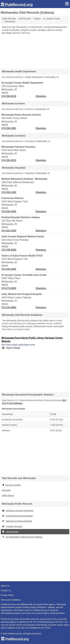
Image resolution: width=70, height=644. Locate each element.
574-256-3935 (9, 211)
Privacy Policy (7, 595)
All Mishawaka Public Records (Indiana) (22, 537)
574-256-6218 (9, 96)
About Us (5, 586)
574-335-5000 (9, 250)
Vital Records (10, 532)
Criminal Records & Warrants (17, 516)
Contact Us (6, 590)
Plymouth (6, 490)
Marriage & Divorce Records (17, 521)
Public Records (9, 19)
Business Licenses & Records (18, 511)
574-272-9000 (9, 288)
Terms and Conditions (11, 600)
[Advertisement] (35, 50)
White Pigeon (8, 496)
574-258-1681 (9, 128)
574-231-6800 (9, 307)
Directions (41, 96)
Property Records (12, 526)
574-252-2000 (9, 231)
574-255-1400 (9, 192)
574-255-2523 (9, 160)
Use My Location (11, 485)
